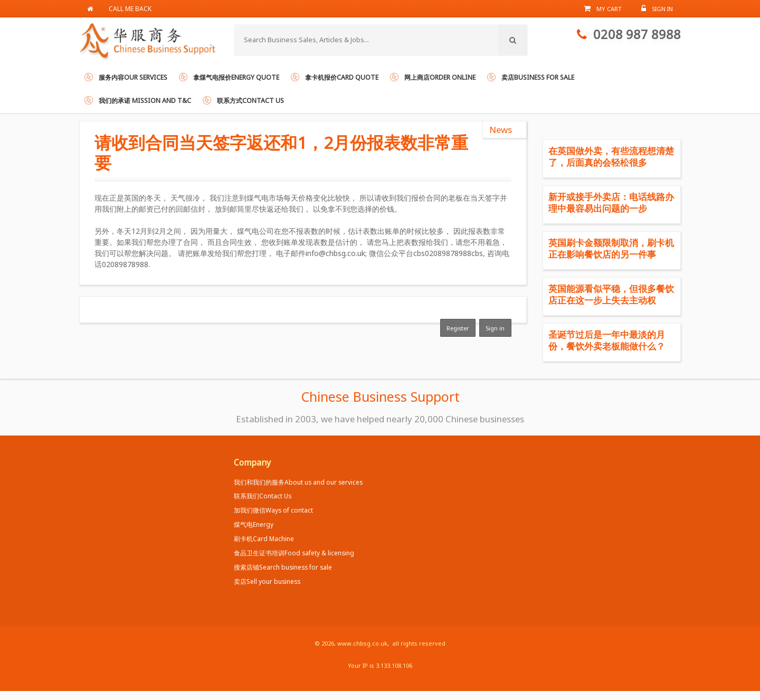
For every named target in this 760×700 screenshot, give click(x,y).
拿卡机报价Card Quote (342, 77)
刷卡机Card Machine (264, 538)
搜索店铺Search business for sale (283, 567)
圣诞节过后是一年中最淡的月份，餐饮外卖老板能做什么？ (607, 340)
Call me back (130, 8)
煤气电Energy (254, 524)
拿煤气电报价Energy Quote (236, 77)
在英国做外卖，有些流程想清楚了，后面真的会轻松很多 (611, 157)
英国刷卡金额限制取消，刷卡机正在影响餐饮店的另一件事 (611, 248)
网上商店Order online (440, 77)
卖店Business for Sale (538, 77)
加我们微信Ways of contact (273, 510)
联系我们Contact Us (263, 496)
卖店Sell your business (267, 581)
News (501, 130)
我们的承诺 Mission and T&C (145, 101)
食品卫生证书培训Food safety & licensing (294, 553)
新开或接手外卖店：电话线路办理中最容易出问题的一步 (611, 202)
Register (458, 328)
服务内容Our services (133, 77)
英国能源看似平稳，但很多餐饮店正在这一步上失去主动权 (611, 294)
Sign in (495, 328)
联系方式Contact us (250, 101)
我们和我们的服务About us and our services (298, 482)
